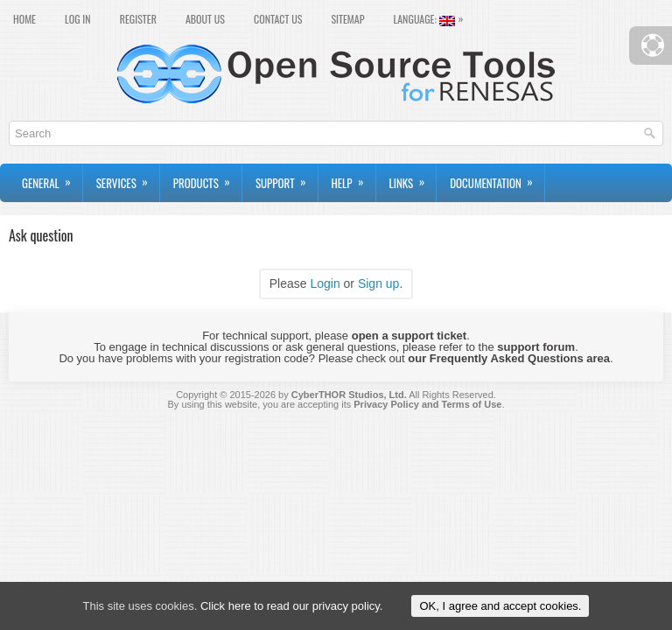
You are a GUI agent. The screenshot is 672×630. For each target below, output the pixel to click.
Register (138, 19)
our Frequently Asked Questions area (509, 358)
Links (413, 178)
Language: (432, 17)
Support (287, 178)
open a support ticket (409, 336)
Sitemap (347, 19)
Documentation (497, 178)
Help (353, 178)
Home (24, 19)
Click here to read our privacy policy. (292, 606)
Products (207, 178)
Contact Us (278, 19)
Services (128, 178)
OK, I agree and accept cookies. (500, 606)
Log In (78, 19)
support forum (536, 347)
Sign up (378, 283)
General (52, 178)
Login (325, 283)
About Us (205, 19)
